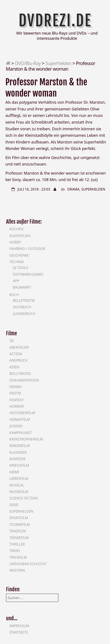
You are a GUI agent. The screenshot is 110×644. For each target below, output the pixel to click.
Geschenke (19, 255)
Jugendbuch (24, 314)
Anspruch (19, 360)
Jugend (16, 426)
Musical (17, 485)
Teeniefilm (19, 538)
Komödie (18, 459)
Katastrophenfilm (26, 439)
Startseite (19, 632)
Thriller (17, 544)
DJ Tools (21, 268)
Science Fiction (24, 498)
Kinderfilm (20, 446)
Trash (15, 551)
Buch (14, 295)
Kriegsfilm (19, 465)
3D (12, 341)
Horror (17, 406)
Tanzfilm (18, 531)
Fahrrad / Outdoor (27, 249)
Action (16, 354)
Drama (74, 189)
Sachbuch (22, 307)
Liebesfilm (19, 479)
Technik (17, 262)
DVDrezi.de (55, 21)
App (16, 281)
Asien (14, 367)
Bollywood (20, 374)
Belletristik (24, 301)
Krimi (14, 472)
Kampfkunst (21, 433)
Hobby (15, 242)
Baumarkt (22, 287)
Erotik (15, 393)
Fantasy (17, 400)
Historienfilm (22, 413)
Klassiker (18, 452)
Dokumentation (24, 380)
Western (17, 570)
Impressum (19, 626)
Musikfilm (19, 492)
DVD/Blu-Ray (28, 63)
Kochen (16, 229)
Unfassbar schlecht (28, 564)
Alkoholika (20, 236)
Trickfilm (18, 557)
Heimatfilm (20, 420)
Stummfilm (20, 525)
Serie (14, 505)
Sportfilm (19, 518)
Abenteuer (19, 347)
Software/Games (28, 274)
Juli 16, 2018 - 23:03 (34, 189)
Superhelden (58, 63)
